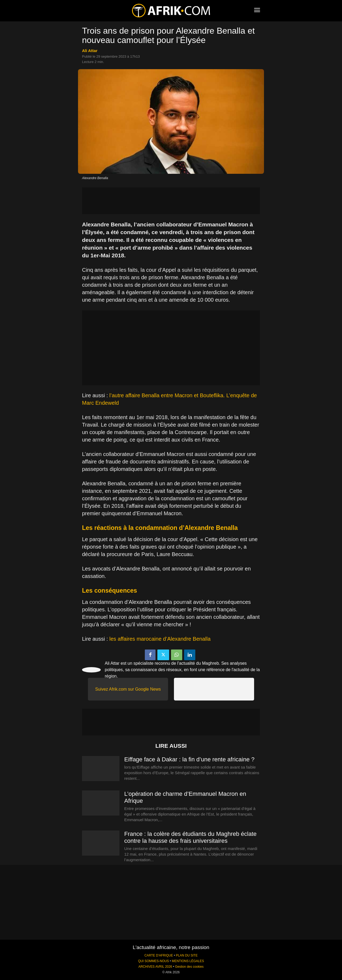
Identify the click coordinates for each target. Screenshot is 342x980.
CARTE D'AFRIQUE (159, 955)
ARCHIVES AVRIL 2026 (155, 967)
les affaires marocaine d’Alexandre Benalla (160, 639)
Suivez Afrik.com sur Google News (128, 689)
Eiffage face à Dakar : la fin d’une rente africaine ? (189, 759)
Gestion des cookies (189, 967)
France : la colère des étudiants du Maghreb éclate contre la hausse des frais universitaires (190, 837)
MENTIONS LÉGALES (188, 961)
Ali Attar (90, 51)
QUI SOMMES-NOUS (154, 961)
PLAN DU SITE (187, 955)
